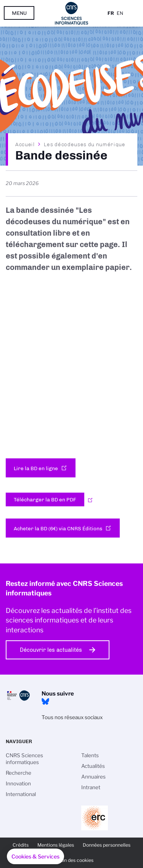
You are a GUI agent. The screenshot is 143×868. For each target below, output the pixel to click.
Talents (90, 755)
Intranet (91, 787)
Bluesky (45, 702)
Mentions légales (56, 845)
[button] (35, 857)
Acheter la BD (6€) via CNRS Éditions (58, 528)
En (120, 13)
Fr (111, 13)
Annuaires (93, 777)
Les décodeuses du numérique (84, 144)
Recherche (18, 773)
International (21, 794)
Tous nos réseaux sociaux (72, 717)
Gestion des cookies (72, 860)
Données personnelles (107, 845)
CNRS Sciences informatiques (24, 759)
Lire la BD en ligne (36, 468)
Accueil (25, 144)
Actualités (93, 766)
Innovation (18, 783)
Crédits (21, 845)
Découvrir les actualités (51, 650)
